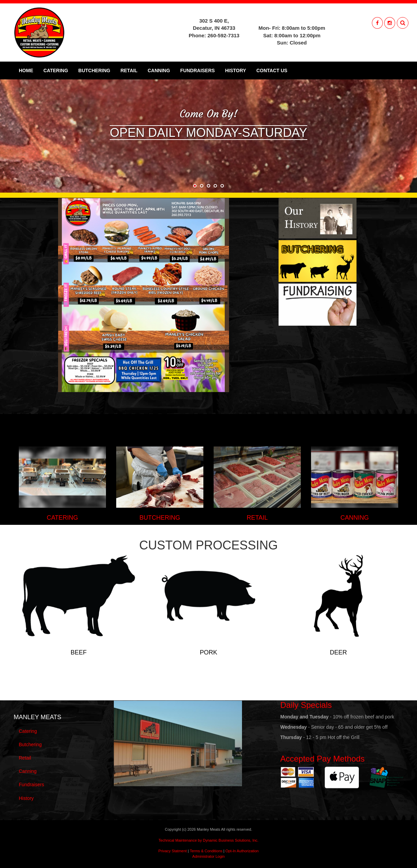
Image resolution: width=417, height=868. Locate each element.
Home (26, 70)
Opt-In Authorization (242, 851)
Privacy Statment (172, 851)
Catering (56, 70)
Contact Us (272, 70)
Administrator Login (209, 856)
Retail (129, 70)
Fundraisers (197, 70)
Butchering (94, 70)
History (235, 70)
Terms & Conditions (206, 851)
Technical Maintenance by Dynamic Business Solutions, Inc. (209, 840)
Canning (159, 70)
